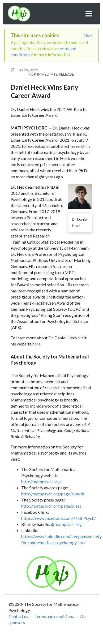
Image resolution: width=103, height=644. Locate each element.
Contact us (18, 616)
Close (88, 36)
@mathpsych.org (66, 524)
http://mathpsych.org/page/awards (53, 494)
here (36, 344)
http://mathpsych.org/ (41, 481)
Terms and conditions (54, 616)
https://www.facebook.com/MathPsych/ (59, 518)
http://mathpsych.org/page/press (51, 506)
